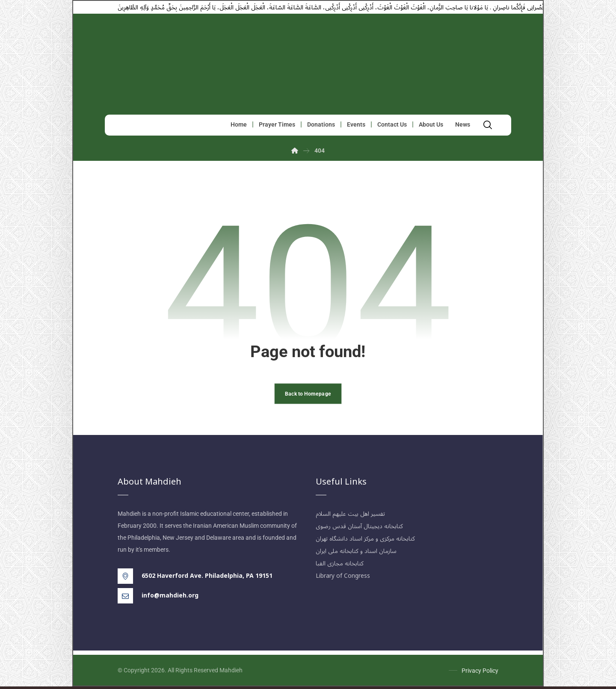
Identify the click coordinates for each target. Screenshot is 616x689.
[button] (490, 126)
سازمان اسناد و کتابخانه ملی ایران (356, 554)
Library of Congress (343, 578)
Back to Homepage (308, 396)
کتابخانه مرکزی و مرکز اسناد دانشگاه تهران (365, 541)
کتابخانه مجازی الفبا (340, 566)
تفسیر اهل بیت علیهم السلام (350, 516)
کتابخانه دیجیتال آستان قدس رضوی (359, 529)
